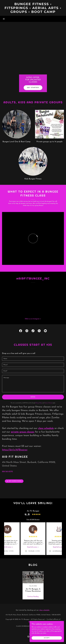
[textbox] (33, 359)
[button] (4, 19)
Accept (47, 638)
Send (33, 397)
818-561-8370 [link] (7, 472)
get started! (33, 88)
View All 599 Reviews (33, 520)
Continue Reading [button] (33, 597)
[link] (33, 13)
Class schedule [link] (23, 626)
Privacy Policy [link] (39, 403)
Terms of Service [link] (48, 403)
